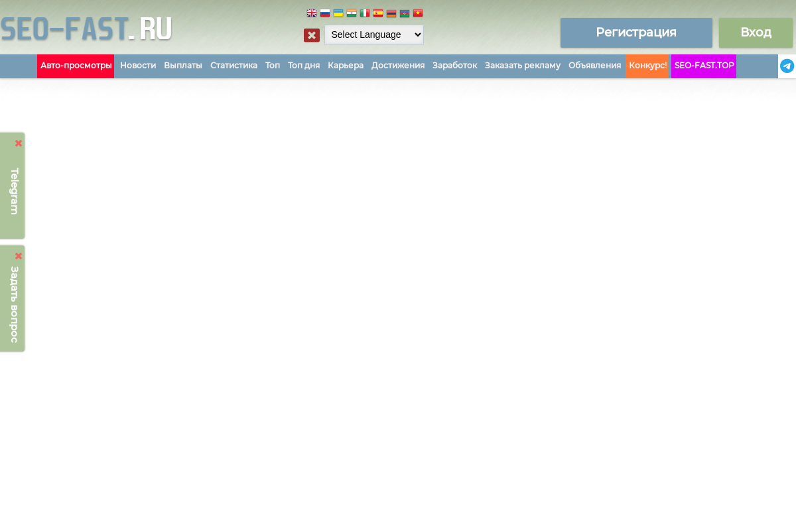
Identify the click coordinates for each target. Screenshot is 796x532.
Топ (273, 65)
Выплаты (183, 65)
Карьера (346, 65)
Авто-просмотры (76, 65)
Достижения (398, 65)
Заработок (455, 65)
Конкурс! (648, 65)
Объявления (595, 65)
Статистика (234, 65)
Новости (138, 65)
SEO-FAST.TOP (704, 65)
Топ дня (304, 65)
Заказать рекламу (523, 65)
